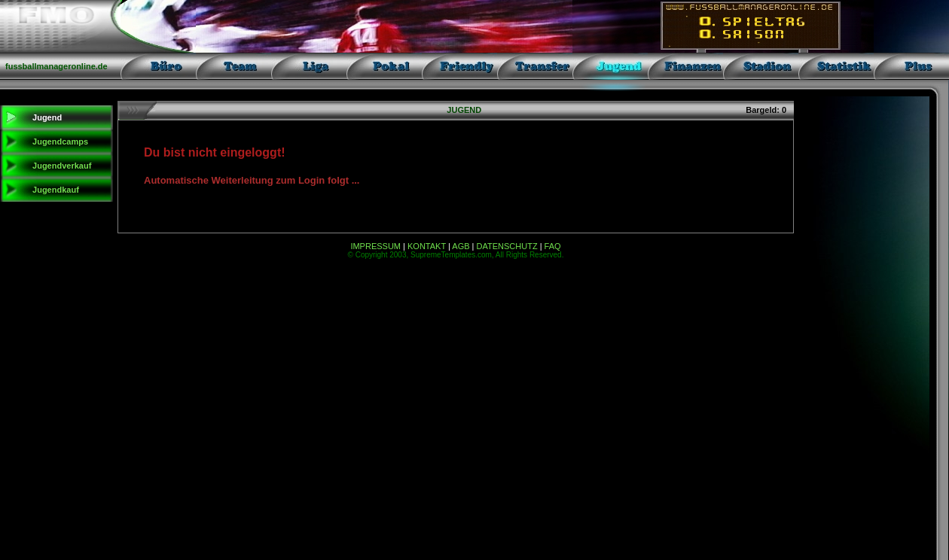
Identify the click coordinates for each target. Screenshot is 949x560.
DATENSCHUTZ (507, 246)
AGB (461, 246)
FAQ (553, 246)
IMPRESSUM (375, 246)
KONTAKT (427, 246)
